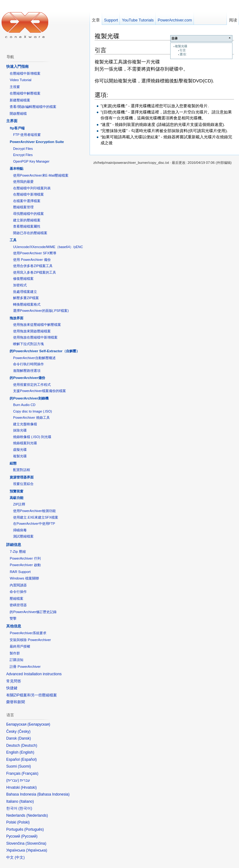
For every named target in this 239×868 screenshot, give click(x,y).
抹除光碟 (20, 430)
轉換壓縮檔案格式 (27, 304)
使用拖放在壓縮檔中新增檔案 (35, 337)
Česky (24, 732)
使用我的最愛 (23, 182)
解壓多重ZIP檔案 (26, 298)
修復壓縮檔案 (23, 279)
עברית (13, 780)
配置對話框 (22, 470)
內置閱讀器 (18, 585)
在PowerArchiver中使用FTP (34, 524)
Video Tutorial (20, 80)
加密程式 (20, 285)
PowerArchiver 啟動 (25, 565)
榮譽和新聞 (16, 702)
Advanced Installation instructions (34, 674)
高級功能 (16, 498)
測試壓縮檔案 (23, 536)
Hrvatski (29, 787)
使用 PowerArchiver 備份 (32, 260)
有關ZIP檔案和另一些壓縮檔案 (32, 695)
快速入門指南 (17, 67)
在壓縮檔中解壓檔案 (25, 93)
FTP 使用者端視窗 (27, 135)
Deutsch (29, 746)
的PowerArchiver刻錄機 (29, 398)
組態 (13, 463)
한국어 (25, 808)
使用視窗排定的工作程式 (32, 385)
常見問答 (14, 681)
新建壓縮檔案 (20, 100)
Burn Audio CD (24, 405)
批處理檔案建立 (25, 292)
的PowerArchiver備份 (27, 378)
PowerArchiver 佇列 (25, 558)
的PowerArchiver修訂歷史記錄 (33, 612)
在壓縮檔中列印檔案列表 (32, 188)
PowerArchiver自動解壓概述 (34, 358)
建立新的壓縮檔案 (27, 220)
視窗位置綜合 (23, 484)
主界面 (12, 121)
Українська (36, 850)
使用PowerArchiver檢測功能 (34, 511)
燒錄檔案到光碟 (25, 443)
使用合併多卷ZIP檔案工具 (33, 266)
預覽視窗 (16, 491)
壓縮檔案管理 (23, 207)
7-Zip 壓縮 (18, 552)
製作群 (15, 653)
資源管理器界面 (22, 477)
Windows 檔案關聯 (24, 578)
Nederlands (37, 815)
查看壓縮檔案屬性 (27, 226)
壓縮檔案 (16, 598)
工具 (13, 240)
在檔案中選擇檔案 (27, 201)
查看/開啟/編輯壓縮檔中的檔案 (33, 107)
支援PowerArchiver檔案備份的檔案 (39, 391)
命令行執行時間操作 (28, 364)
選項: (183, 54)
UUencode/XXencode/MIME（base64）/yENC (48, 247)
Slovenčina (36, 843)
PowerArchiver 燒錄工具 (31, 418)
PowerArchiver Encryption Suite (37, 142)
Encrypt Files (23, 155)
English (27, 752)
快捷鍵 (12, 688)
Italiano (27, 801)
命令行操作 (18, 592)
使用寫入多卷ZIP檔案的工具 (35, 272)
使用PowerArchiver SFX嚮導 (35, 253)
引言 (183, 50)
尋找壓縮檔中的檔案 (28, 214)
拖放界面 (16, 318)
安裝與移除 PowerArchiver (30, 640)
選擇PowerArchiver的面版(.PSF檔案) (41, 311)
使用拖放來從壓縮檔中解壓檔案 (37, 325)
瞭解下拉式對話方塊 (28, 344)
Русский (29, 836)
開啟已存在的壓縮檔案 (30, 233)
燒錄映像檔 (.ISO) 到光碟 (32, 437)
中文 (20, 857)
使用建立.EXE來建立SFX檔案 (36, 517)
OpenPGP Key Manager (31, 161)
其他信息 (14, 626)
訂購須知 (16, 660)
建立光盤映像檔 (25, 424)
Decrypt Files (23, 149)
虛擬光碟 (20, 450)
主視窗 (15, 87)
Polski (23, 822)
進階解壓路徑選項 (27, 371)
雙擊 (13, 618)
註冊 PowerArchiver (25, 667)
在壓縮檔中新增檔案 (25, 73)
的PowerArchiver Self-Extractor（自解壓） (45, 351)
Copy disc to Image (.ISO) (33, 411)
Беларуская (39, 724)
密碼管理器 (18, 605)
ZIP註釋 (19, 504)
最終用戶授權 (20, 646)
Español (29, 759)
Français (30, 773)
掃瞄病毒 (20, 530)
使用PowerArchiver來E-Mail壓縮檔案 (41, 175)
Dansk (24, 738)
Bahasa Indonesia (53, 794)
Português (34, 829)
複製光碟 (181, 46)
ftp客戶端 (17, 128)
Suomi (24, 766)
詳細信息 (14, 545)
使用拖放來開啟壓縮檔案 (32, 331)
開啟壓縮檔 (18, 113)
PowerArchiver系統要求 (28, 633)
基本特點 (16, 169)
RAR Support (20, 572)
